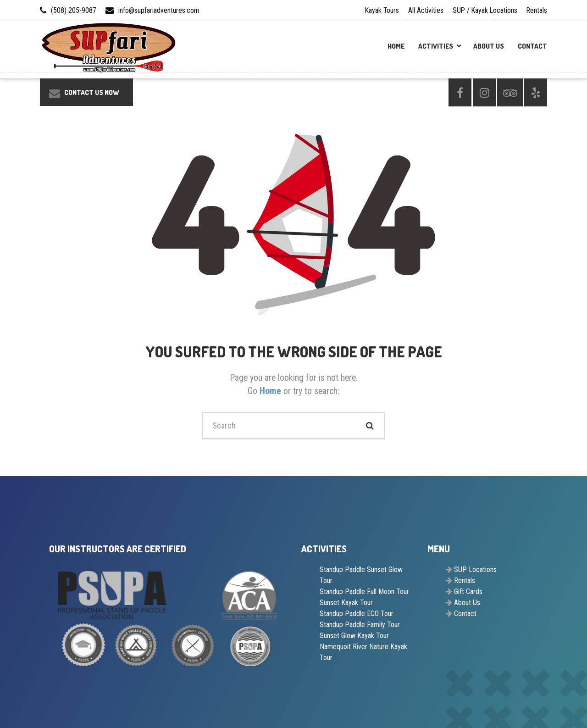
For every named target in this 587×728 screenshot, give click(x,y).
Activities (436, 46)
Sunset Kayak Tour (346, 603)
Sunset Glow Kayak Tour (354, 636)
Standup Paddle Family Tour (360, 625)
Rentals (537, 10)
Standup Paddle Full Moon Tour (364, 592)
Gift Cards (468, 592)
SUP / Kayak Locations (485, 10)
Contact (532, 46)
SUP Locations (475, 570)
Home (396, 46)
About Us (489, 46)
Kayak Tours (382, 10)
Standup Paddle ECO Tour (357, 614)
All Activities (426, 10)
